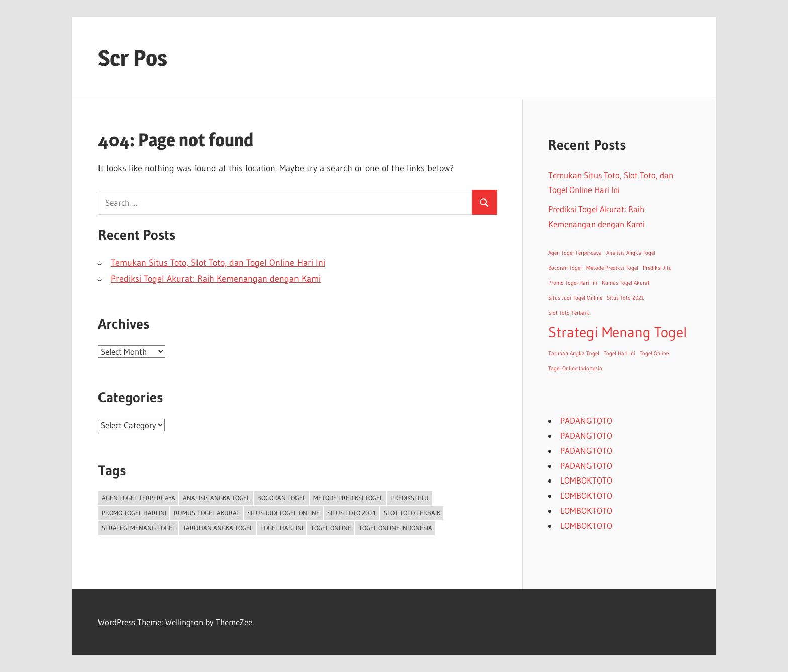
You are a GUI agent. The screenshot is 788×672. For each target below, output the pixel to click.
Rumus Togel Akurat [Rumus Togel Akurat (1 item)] (207, 513)
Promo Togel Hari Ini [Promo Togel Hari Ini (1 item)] (134, 513)
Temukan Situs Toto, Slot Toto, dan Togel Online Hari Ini (218, 263)
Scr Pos (133, 58)
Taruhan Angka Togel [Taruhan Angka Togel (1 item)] (218, 528)
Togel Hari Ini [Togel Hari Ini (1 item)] (282, 528)
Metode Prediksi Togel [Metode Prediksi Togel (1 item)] (348, 498)
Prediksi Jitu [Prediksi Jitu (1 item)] (410, 498)
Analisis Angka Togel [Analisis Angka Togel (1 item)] (216, 498)
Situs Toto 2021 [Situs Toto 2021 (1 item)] (352, 513)
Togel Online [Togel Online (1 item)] (331, 528)
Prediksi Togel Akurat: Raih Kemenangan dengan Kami (216, 279)
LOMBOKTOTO (586, 480)
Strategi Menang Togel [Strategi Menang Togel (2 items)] (138, 528)
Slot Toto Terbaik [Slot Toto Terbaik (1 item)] (412, 513)
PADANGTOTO (586, 420)
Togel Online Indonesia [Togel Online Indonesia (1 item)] (396, 528)
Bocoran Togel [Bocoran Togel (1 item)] (281, 498)
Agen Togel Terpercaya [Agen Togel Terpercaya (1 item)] (138, 498)
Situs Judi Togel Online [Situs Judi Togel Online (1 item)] (283, 513)
